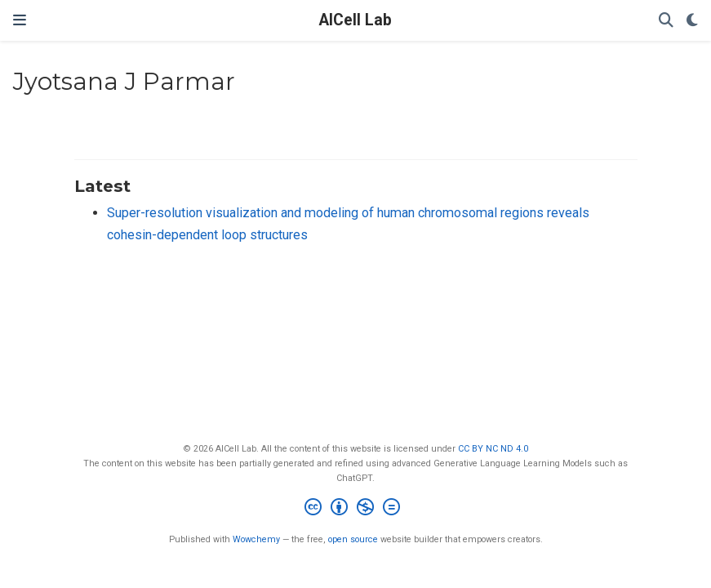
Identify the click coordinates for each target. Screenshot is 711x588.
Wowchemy (256, 539)
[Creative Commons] (355, 509)
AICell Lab (355, 20)
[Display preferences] (692, 21)
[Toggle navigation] (20, 20)
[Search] (666, 21)
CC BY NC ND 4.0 (493, 449)
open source (353, 539)
